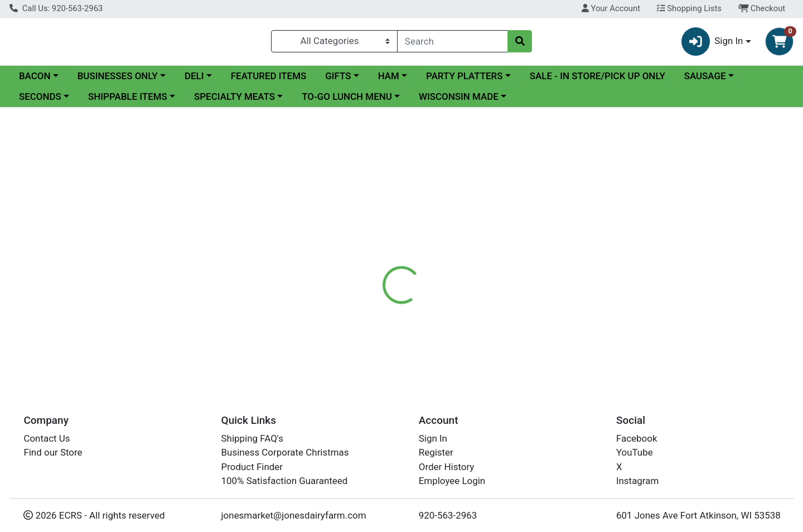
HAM (389, 80)
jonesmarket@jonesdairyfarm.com (294, 515)
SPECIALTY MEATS (234, 101)
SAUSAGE (705, 80)
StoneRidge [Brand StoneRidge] (475, 322)
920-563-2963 (448, 515)
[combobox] (453, 43)
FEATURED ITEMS (269, 80)
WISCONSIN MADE (459, 101)
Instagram (637, 481)
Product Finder (252, 467)
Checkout (762, 8)
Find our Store (53, 452)
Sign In (433, 438)
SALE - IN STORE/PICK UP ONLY (598, 80)
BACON (35, 80)
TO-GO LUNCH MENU (347, 101)
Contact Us (47, 438)
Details (366, 277)
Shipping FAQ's (252, 438)
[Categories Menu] (334, 43)
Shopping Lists (689, 8)
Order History (447, 467)
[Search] (453, 43)
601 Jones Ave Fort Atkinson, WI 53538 (698, 515)
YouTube (635, 452)
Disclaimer (419, 277)
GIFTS (338, 80)
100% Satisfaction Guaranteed (285, 481)
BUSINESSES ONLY (118, 80)
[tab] (366, 277)
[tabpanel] (569, 332)
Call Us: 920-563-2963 (56, 8)
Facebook (637, 438)
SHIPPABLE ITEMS (128, 101)
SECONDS (40, 101)
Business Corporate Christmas (285, 452)
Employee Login (452, 481)
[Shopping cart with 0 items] (779, 44)
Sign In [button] (712, 44)
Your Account (611, 8)
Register (436, 452)
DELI (194, 80)
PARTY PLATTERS (464, 80)
